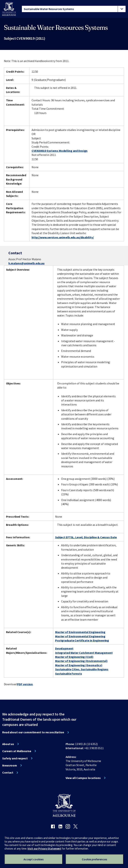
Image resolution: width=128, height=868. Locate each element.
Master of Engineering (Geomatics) (79, 665)
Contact (8, 772)
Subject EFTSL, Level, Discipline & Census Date (86, 537)
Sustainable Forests (69, 674)
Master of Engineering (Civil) (74, 657)
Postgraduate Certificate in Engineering (82, 640)
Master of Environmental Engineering (80, 632)
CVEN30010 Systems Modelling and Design (60, 151)
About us (8, 744)
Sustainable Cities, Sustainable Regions (82, 669)
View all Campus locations (83, 778)
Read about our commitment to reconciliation (33, 732)
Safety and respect (15, 758)
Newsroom (10, 765)
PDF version (25, 684)
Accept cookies (34, 859)
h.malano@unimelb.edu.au (26, 263)
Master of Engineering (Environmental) (81, 661)
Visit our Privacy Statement (44, 849)
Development (64, 648)
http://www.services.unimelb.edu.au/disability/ (63, 237)
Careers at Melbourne (17, 751)
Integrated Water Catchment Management (84, 653)
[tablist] (74, 9)
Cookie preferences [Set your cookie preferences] (94, 859)
